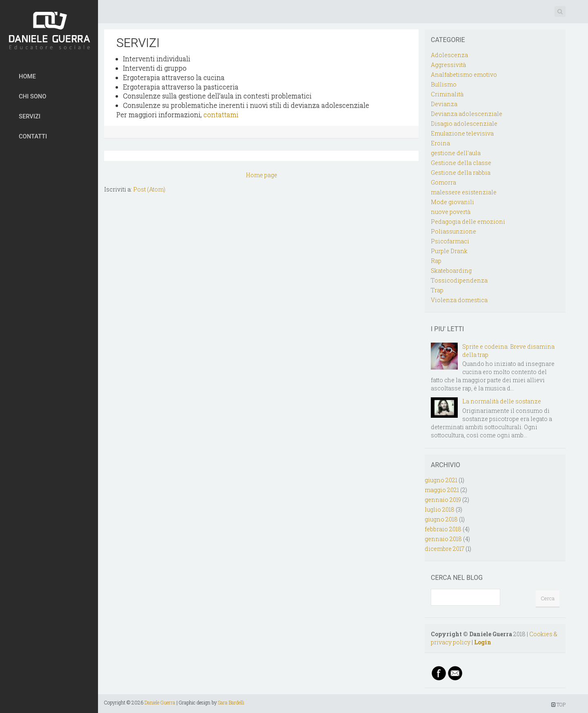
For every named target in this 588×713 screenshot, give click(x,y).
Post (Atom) (149, 189)
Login (483, 642)
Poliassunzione (453, 231)
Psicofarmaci (450, 241)
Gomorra (443, 182)
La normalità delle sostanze (502, 401)
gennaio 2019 (443, 500)
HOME (27, 76)
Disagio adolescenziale (464, 124)
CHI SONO (32, 96)
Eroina (440, 143)
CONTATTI (33, 136)
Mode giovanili (452, 202)
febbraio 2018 (443, 529)
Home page (262, 175)
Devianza (444, 104)
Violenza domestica (459, 300)
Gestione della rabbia (461, 173)
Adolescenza (449, 55)
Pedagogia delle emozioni (468, 222)
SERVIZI (30, 116)
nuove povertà (451, 212)
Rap (436, 261)
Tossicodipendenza (459, 280)
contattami (221, 115)
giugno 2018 (441, 519)
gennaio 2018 (443, 539)
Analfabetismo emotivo (464, 75)
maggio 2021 (442, 490)
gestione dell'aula (456, 153)
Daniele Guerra (160, 702)
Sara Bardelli (231, 702)
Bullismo (444, 84)
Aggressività (448, 65)
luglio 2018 (440, 509)
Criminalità (447, 94)
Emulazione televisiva (462, 133)
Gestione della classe (461, 163)
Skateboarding (451, 271)
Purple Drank (449, 251)
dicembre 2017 (444, 549)
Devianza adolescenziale (467, 114)
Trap (437, 290)
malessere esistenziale (464, 192)
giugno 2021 (441, 480)
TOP (558, 704)
